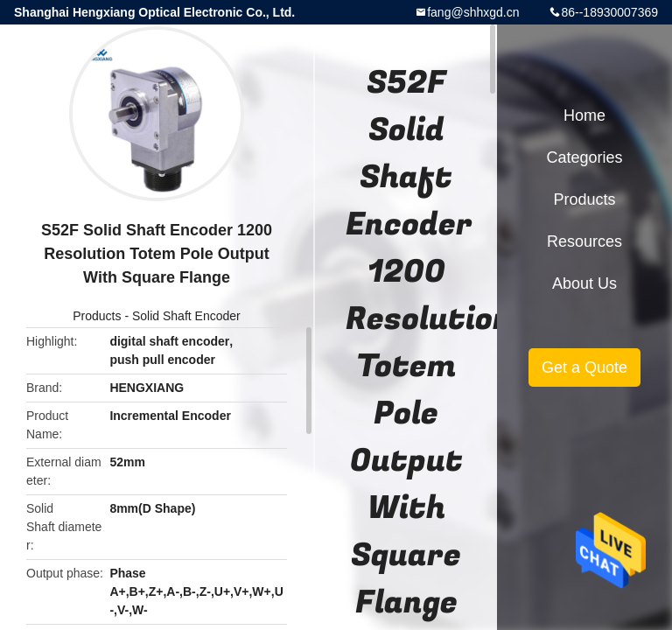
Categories (584, 157)
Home (584, 115)
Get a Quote (584, 367)
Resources (584, 241)
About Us (584, 283)
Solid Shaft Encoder (186, 316)
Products (97, 316)
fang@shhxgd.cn (473, 12)
